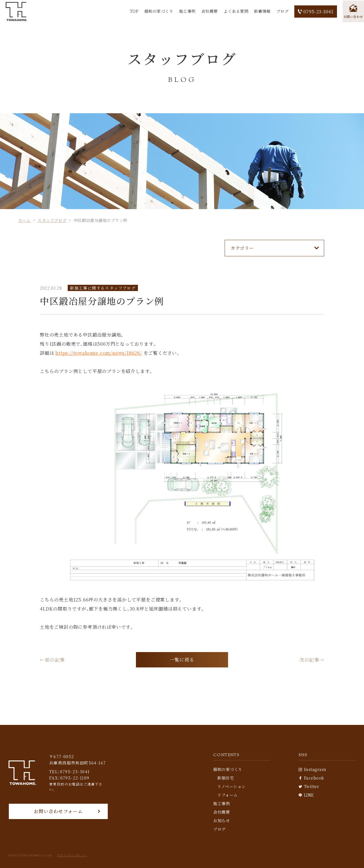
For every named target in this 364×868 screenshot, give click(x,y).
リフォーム (227, 795)
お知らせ (222, 820)
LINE (306, 795)
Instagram (313, 769)
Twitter (309, 786)
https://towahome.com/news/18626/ (99, 353)
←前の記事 (53, 660)
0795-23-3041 (314, 12)
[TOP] (17, 12)
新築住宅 (226, 778)
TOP (133, 11)
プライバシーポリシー (72, 855)
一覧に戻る (182, 660)
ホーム (24, 220)
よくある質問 (234, 11)
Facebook (311, 778)
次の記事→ (311, 660)
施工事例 (186, 11)
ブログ (281, 11)
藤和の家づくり (158, 11)
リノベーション (231, 786)
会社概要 (208, 11)
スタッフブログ (52, 220)
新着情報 (261, 11)
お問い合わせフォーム (58, 812)
